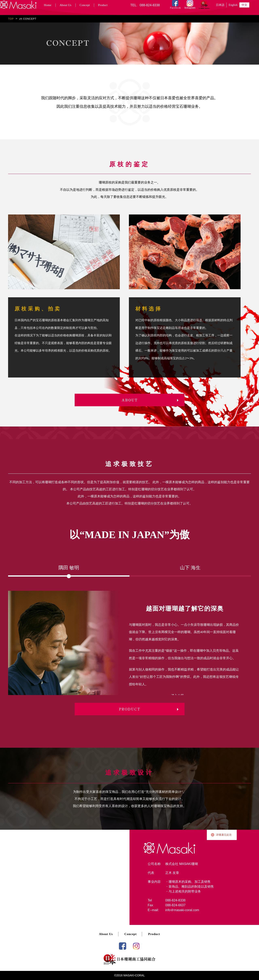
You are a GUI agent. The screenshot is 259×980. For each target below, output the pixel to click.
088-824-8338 (150, 5)
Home (48, 5)
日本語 (220, 5)
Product (103, 5)
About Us (66, 5)
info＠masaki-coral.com (182, 910)
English (233, 5)
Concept (85, 5)
